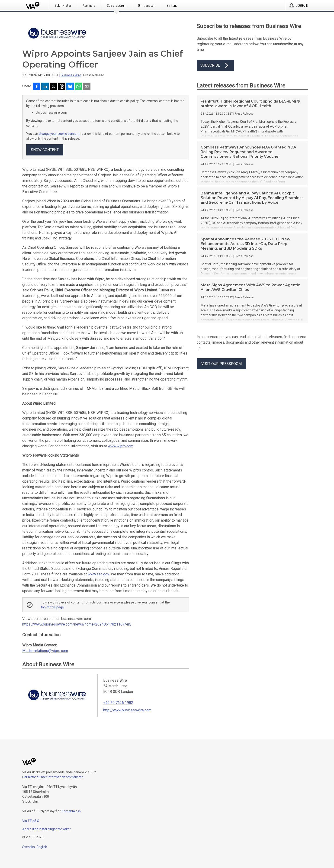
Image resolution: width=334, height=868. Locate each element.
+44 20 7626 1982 (118, 703)
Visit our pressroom (222, 364)
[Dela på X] (53, 87)
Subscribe (215, 65)
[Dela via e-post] (87, 87)
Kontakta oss (71, 811)
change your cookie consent (59, 134)
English (42, 847)
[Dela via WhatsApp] (78, 87)
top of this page (52, 607)
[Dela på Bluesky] (70, 87)
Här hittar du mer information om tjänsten (53, 777)
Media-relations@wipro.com (45, 651)
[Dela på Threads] (62, 87)
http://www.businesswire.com (127, 710)
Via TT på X (31, 821)
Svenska (29, 847)
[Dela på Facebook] (37, 87)
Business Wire (71, 75)
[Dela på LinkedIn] (45, 87)
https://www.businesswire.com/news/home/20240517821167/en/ (77, 624)
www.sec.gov (98, 574)
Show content (45, 150)
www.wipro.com (121, 446)
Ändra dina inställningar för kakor (47, 829)
